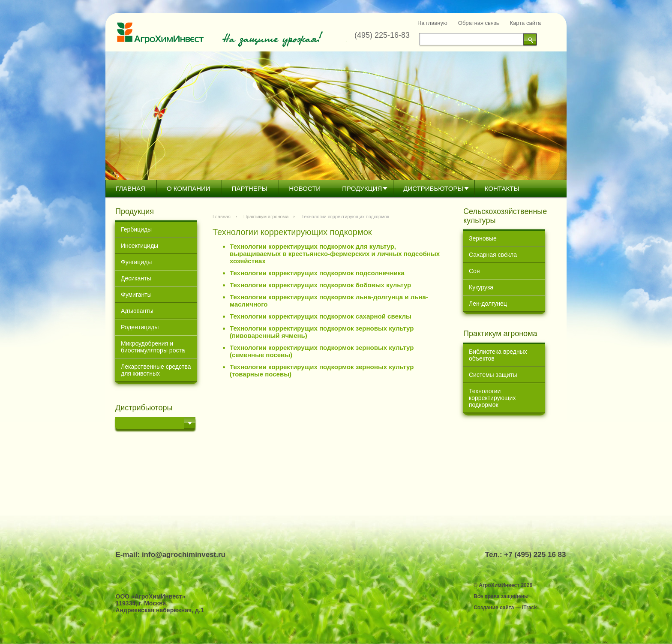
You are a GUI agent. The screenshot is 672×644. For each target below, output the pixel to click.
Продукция (362, 188)
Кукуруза (481, 287)
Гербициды (136, 229)
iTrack (529, 608)
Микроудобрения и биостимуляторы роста (153, 347)
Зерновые (483, 238)
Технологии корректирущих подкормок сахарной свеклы (321, 316)
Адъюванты (137, 311)
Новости (305, 188)
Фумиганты (136, 295)
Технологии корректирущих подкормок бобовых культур (320, 285)
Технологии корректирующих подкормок (492, 398)
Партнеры (250, 188)
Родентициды (140, 327)
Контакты (502, 188)
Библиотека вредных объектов (498, 355)
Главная (130, 188)
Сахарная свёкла (493, 255)
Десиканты (136, 278)
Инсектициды (139, 246)
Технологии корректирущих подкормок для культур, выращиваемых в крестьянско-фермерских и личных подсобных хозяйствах (335, 254)
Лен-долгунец (488, 304)
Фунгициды (136, 262)
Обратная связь (479, 23)
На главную (432, 23)
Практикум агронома (266, 217)
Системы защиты (493, 375)
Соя (474, 271)
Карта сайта (525, 23)
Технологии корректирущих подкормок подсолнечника (317, 273)
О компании (189, 188)
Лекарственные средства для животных (156, 370)
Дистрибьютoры (433, 188)
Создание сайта (494, 608)
